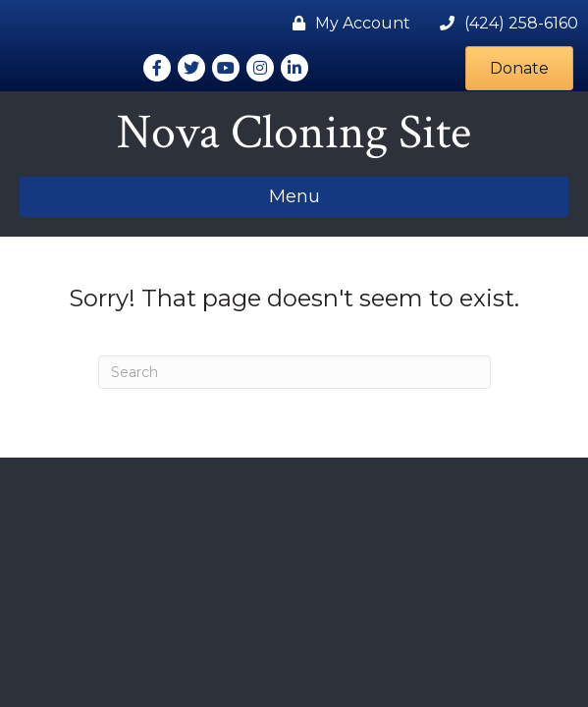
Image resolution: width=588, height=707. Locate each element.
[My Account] (347, 23)
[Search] (294, 372)
